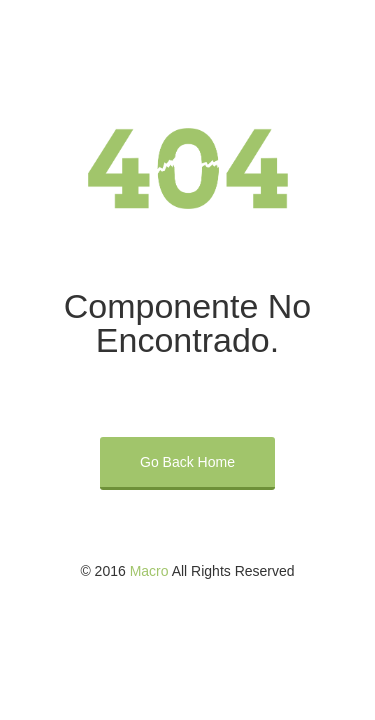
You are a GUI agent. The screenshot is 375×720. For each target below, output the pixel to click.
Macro (149, 571)
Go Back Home (187, 462)
